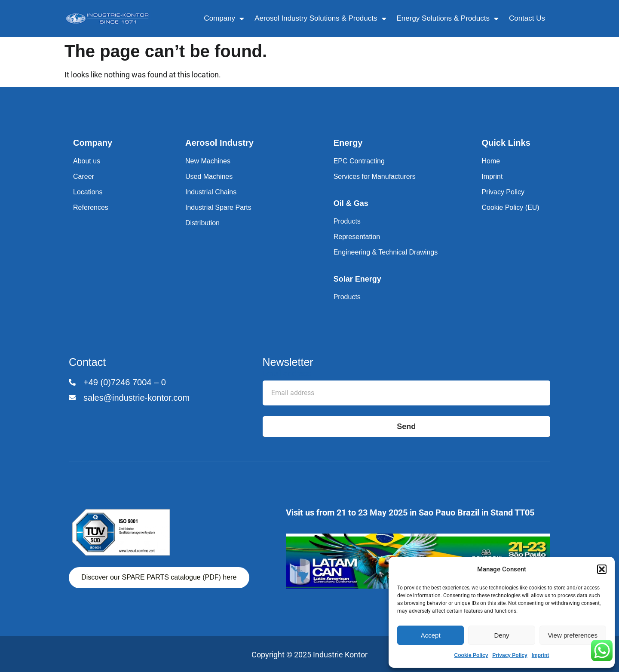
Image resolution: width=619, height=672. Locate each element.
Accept (431, 635)
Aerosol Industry (219, 143)
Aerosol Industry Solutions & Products (320, 19)
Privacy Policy (510, 655)
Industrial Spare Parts (218, 207)
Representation (357, 237)
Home (491, 161)
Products (347, 221)
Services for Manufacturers (375, 176)
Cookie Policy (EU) (510, 207)
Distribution (202, 223)
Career (84, 176)
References (91, 207)
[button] (602, 569)
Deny (501, 635)
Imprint (541, 655)
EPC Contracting (359, 161)
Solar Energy (357, 279)
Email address (287, 374)
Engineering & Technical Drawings (386, 252)
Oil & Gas (351, 203)
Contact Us (527, 18)
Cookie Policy (471, 655)
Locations (88, 192)
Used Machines (209, 176)
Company (224, 19)
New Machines (208, 161)
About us (87, 161)
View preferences (573, 635)
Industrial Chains (211, 192)
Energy (348, 143)
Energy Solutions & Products (448, 19)
